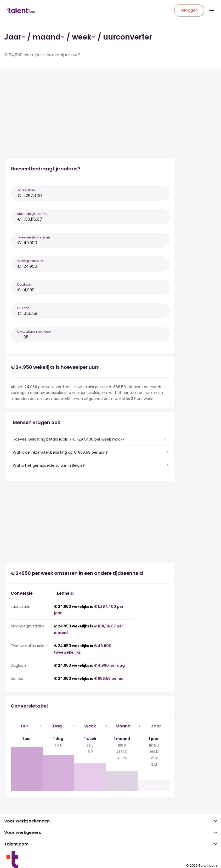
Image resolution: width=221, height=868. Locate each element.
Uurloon (23, 308)
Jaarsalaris (27, 190)
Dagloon (24, 284)
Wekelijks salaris (30, 261)
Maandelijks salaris (33, 214)
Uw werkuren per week (34, 332)
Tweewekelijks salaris (34, 237)
